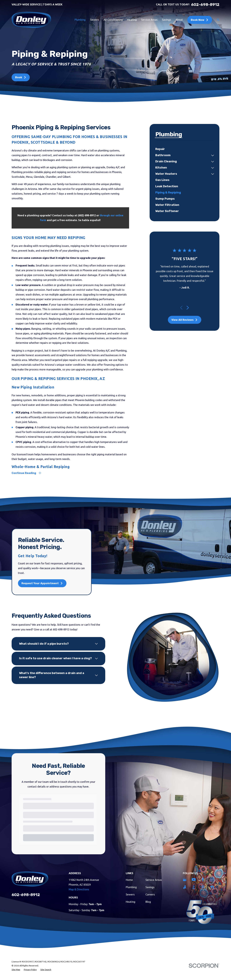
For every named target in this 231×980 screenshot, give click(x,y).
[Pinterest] (204, 887)
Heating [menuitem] (132, 20)
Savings (150, 887)
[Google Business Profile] (185, 879)
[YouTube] (194, 879)
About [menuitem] (179, 20)
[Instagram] (213, 879)
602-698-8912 (205, 5)
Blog (148, 902)
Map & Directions (79, 889)
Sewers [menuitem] (95, 20)
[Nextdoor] (213, 887)
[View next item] (188, 308)
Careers (150, 894)
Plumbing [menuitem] (80, 20)
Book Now (200, 20)
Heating (131, 902)
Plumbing (131, 887)
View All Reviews (185, 320)
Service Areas (154, 880)
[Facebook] (204, 879)
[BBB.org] (194, 887)
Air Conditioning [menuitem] (113, 20)
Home (129, 880)
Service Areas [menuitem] (149, 20)
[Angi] (185, 887)
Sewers (130, 894)
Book (21, 77)
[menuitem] (185, 149)
